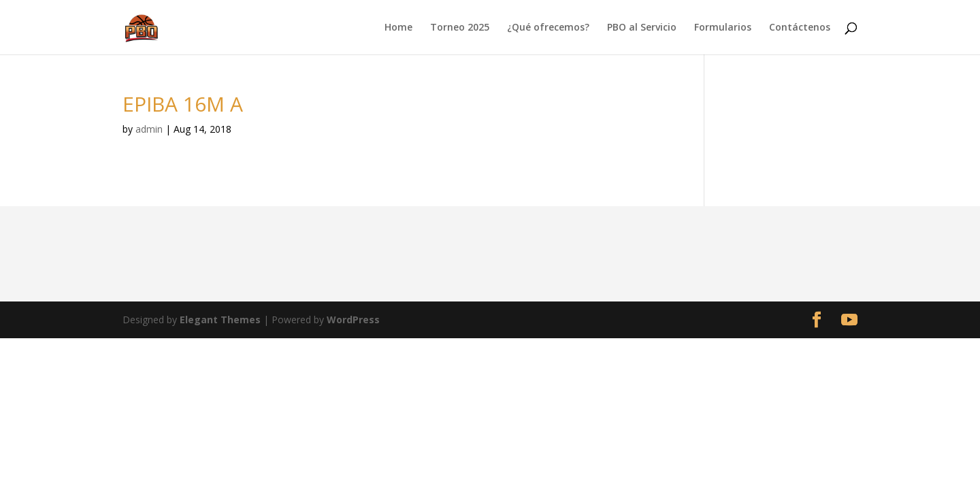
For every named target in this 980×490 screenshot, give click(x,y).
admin (149, 129)
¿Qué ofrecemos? (548, 28)
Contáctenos (800, 28)
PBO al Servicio (642, 28)
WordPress (353, 320)
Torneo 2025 (460, 28)
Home (398, 28)
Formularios (723, 28)
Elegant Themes (220, 320)
